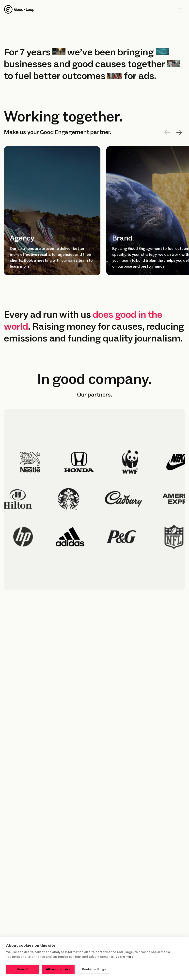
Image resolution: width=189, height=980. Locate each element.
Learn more (125, 957)
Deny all (22, 969)
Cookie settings (94, 969)
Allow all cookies (58, 969)
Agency (22, 238)
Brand (122, 238)
